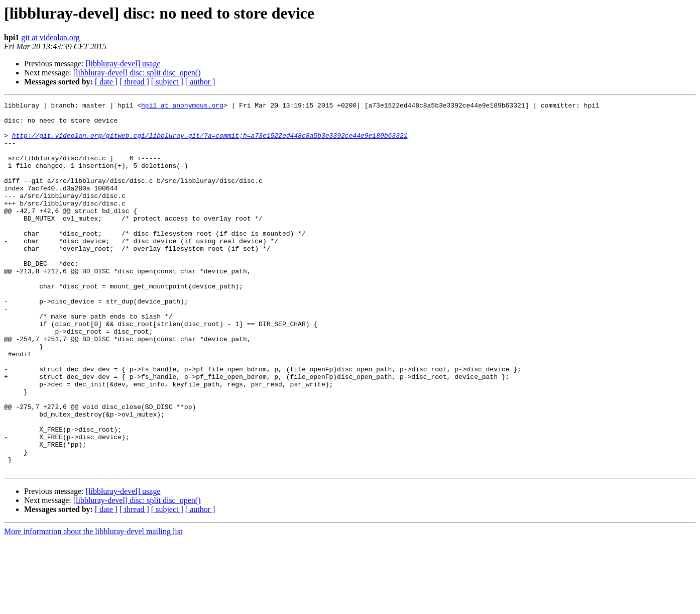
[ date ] (106, 82)
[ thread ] (134, 82)
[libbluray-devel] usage (123, 64)
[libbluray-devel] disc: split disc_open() (137, 73)
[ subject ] (167, 82)
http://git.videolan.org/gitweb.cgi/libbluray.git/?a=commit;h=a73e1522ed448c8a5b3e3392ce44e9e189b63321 (210, 143)
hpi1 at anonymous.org (182, 107)
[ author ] (200, 82)
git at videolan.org (50, 37)
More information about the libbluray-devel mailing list (93, 605)
